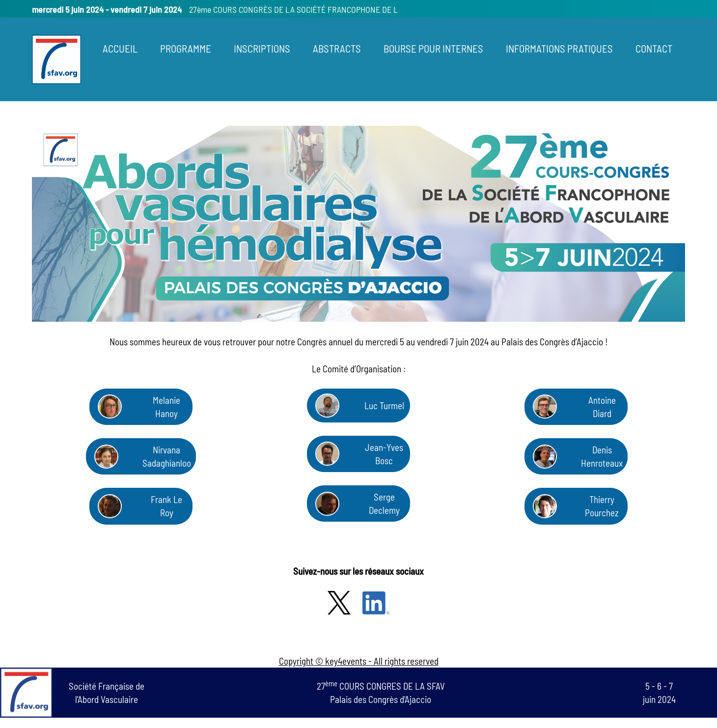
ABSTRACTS (337, 48)
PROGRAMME (186, 48)
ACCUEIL (120, 48)
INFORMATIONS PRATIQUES (559, 48)
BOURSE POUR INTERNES (433, 48)
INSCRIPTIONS (262, 48)
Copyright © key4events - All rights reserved (359, 661)
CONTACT (654, 48)
